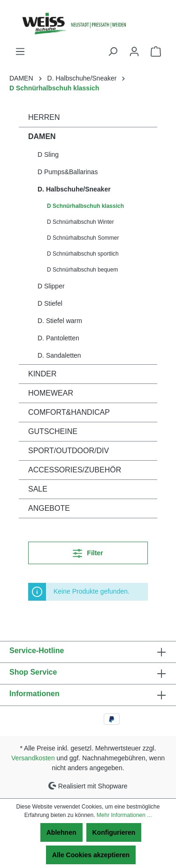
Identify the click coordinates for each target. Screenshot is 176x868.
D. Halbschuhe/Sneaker (74, 189)
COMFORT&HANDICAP (69, 412)
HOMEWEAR (51, 393)
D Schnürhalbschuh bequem (82, 270)
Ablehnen (61, 832)
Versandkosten (33, 758)
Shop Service (33, 672)
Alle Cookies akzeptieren (91, 855)
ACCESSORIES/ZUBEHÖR (75, 470)
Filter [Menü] (88, 551)
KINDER (42, 374)
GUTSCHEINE (53, 431)
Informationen (34, 694)
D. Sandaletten (59, 355)
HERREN (44, 117)
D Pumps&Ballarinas (68, 172)
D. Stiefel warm (60, 321)
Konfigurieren (114, 832)
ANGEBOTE (49, 508)
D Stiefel (50, 303)
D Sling (48, 154)
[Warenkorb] (156, 51)
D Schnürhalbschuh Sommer (83, 238)
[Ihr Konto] (134, 51)
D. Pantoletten (58, 338)
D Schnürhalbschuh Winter (80, 222)
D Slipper (51, 286)
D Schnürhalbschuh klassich (85, 206)
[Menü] (20, 51)
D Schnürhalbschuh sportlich (83, 254)
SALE (38, 489)
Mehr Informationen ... (124, 815)
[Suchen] (113, 51)
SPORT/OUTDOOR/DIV (69, 451)
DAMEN (42, 136)
